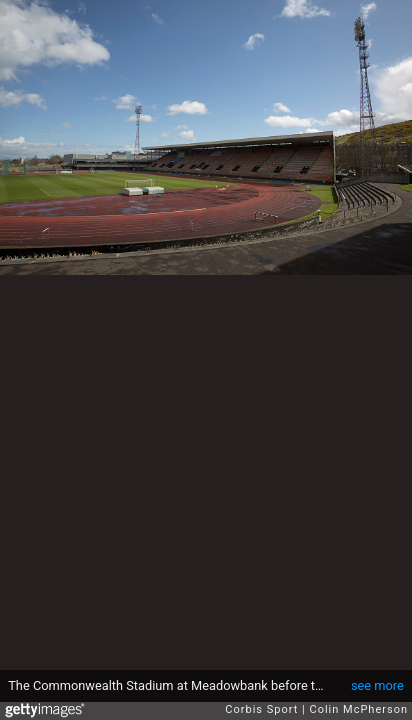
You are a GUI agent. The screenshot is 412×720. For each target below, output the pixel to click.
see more (377, 685)
